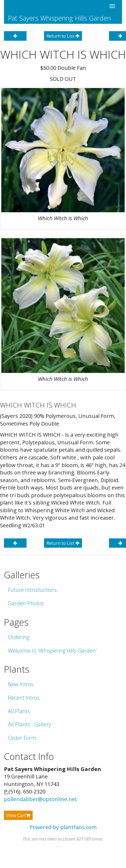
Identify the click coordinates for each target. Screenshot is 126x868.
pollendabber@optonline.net (40, 799)
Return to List (63, 36)
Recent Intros (24, 698)
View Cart (18, 815)
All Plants (19, 711)
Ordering (19, 637)
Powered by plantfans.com (63, 827)
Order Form (22, 738)
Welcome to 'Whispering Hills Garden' (52, 651)
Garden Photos (26, 603)
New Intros (21, 684)
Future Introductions (32, 590)
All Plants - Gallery (29, 724)
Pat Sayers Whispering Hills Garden (59, 18)
